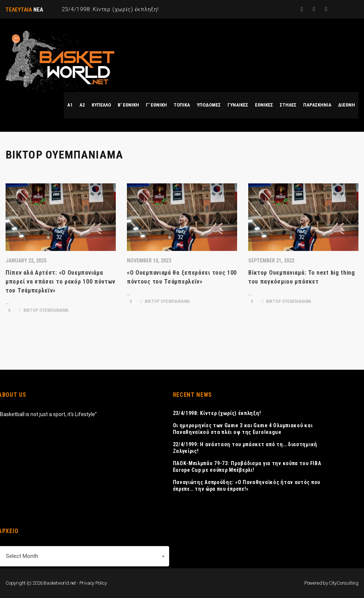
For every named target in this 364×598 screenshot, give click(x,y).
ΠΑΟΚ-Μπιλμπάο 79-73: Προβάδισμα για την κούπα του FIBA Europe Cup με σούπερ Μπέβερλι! (247, 467)
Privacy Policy (93, 583)
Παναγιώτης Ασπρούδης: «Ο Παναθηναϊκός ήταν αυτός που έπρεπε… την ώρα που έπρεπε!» (247, 486)
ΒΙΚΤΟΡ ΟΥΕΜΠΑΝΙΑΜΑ (44, 310)
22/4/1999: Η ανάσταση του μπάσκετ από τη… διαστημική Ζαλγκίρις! (245, 448)
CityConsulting (344, 583)
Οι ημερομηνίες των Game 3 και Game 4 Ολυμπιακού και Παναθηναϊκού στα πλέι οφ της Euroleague (243, 429)
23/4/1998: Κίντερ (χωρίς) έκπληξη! (217, 413)
